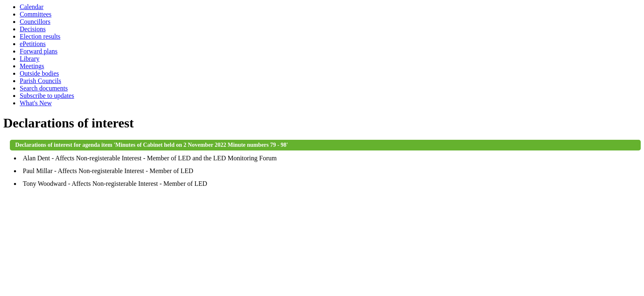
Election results (40, 36)
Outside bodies (39, 73)
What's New (36, 103)
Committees (36, 14)
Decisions (33, 29)
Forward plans (39, 51)
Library (30, 59)
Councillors (35, 22)
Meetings (32, 66)
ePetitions (33, 44)
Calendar (32, 7)
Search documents (44, 88)
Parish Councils (40, 81)
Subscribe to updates (47, 96)
